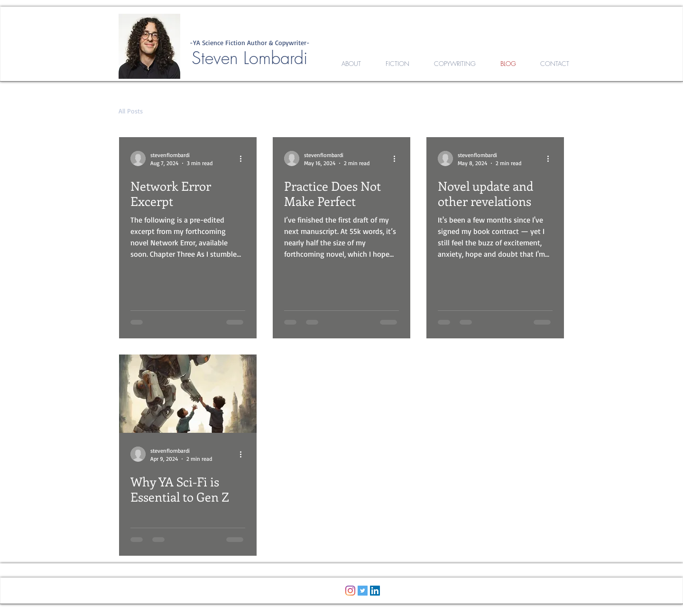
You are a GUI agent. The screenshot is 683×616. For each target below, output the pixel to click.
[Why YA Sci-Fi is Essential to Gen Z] (188, 394)
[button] (552, 112)
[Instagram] (350, 591)
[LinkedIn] (375, 591)
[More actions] (244, 159)
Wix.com (402, 611)
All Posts (131, 111)
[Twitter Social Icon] (363, 591)
